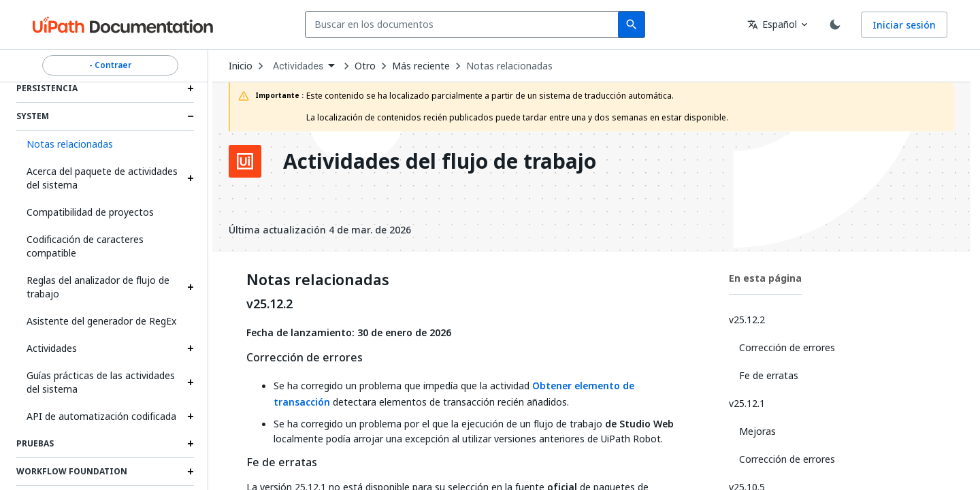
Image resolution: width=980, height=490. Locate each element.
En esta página (765, 278)
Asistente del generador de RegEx (101, 321)
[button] (105, 144)
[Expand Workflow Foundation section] (191, 472)
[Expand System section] (191, 116)
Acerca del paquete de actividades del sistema (102, 178)
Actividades (52, 348)
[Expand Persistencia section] (191, 88)
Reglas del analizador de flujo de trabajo (98, 287)
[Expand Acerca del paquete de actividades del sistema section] (191, 178)
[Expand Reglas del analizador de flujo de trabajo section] (191, 287)
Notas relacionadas (509, 66)
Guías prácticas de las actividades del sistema (101, 382)
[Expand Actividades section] (191, 348)
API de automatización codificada (101, 416)
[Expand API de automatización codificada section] (191, 416)
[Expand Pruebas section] (191, 444)
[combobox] (464, 24)
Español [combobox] (772, 24)
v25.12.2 (269, 304)
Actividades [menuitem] (298, 66)
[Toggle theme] (835, 24)
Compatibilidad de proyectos (90, 212)
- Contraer (110, 65)
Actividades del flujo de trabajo (440, 161)
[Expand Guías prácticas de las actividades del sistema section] (191, 382)
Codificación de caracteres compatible (85, 246)
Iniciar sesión (904, 25)
